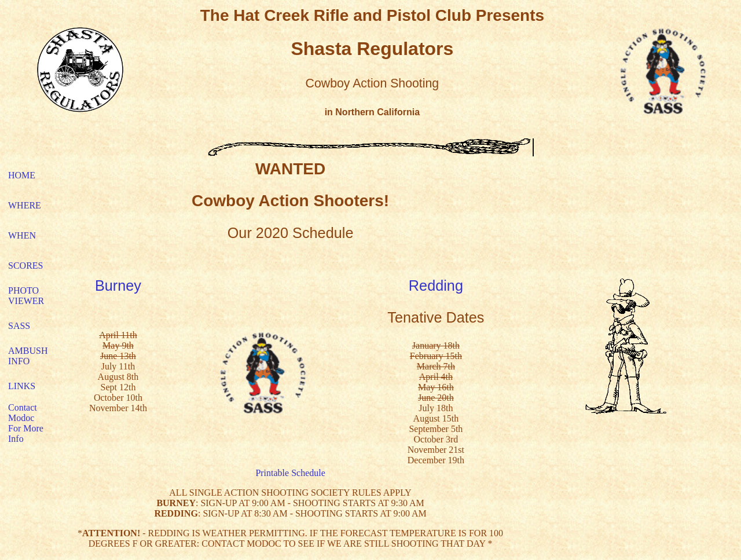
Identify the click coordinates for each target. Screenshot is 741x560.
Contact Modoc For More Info (26, 423)
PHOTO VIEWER (26, 296)
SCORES (25, 266)
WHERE (25, 205)
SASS (19, 326)
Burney (118, 286)
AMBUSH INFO (28, 356)
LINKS (22, 386)
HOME (22, 175)
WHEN (22, 235)
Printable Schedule (290, 473)
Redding (436, 286)
